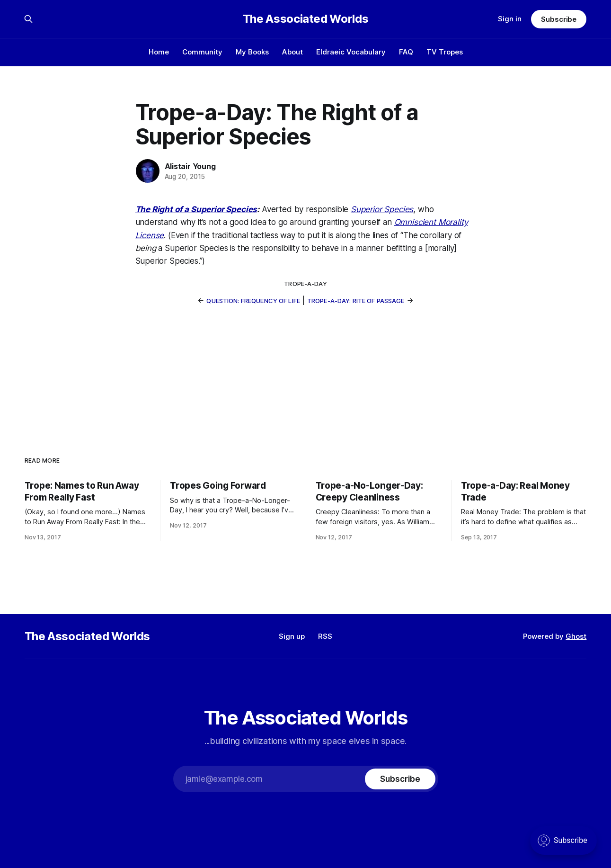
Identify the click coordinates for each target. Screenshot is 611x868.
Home (159, 52)
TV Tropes (445, 52)
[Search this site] (28, 19)
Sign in (510, 19)
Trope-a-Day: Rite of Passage (356, 301)
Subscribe (559, 19)
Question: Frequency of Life (253, 301)
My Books (252, 52)
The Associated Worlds (305, 19)
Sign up (292, 636)
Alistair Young (190, 166)
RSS (325, 636)
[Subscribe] (400, 779)
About (292, 52)
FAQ (406, 52)
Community (202, 52)
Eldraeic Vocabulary (351, 52)
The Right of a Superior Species (196, 209)
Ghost (576, 636)
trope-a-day (305, 284)
